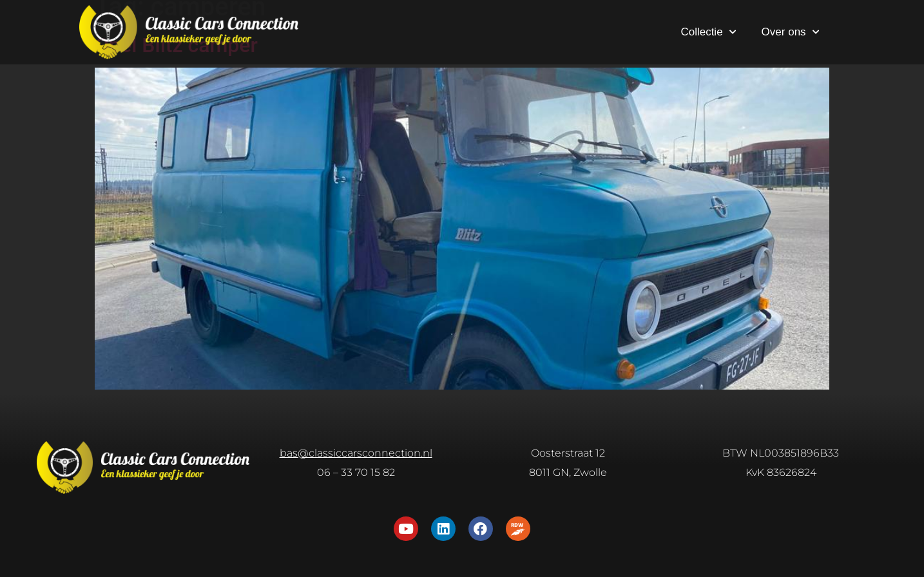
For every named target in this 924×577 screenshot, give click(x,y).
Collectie (708, 32)
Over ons (790, 32)
